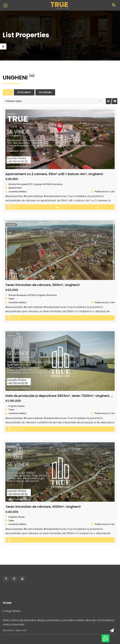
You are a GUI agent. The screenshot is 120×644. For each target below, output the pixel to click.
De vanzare (45, 92)
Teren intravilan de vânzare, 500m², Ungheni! (43, 285)
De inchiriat (24, 92)
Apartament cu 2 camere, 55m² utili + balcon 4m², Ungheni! (54, 174)
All (8, 92)
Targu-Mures (12, 611)
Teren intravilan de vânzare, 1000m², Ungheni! (43, 507)
